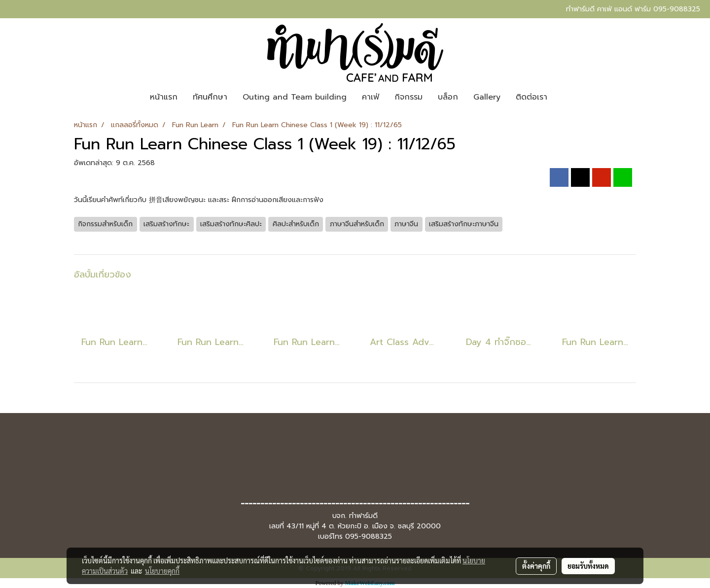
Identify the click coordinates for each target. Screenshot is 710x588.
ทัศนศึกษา (210, 97)
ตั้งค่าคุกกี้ (536, 566)
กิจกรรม (408, 97)
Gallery (487, 97)
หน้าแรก (164, 97)
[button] (564, 97)
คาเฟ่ (371, 97)
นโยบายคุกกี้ (162, 571)
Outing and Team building (295, 97)
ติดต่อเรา (532, 97)
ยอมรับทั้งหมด (588, 566)
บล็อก (448, 97)
